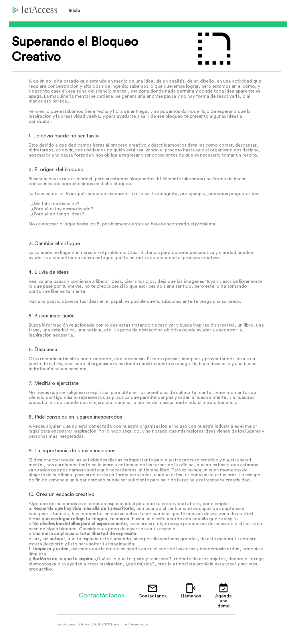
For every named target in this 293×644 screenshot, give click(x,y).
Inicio (74, 11)
